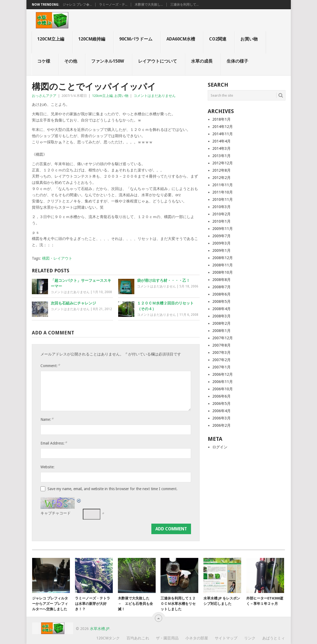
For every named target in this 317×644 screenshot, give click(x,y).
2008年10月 (223, 272)
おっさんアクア (44, 96)
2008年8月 (221, 280)
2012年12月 (223, 163)
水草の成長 (202, 61)
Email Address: (54, 443)
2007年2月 (221, 360)
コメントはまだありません (155, 96)
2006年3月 (221, 418)
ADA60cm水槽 (181, 39)
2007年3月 (221, 352)
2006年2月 (221, 425)
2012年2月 (221, 178)
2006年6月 (221, 396)
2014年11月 (223, 134)
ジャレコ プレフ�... (77, 5)
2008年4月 (221, 309)
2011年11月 (223, 185)
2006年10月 (223, 389)
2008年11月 (223, 265)
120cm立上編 (51, 39)
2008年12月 (223, 258)
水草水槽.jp (100, 629)
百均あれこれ (138, 638)
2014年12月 (223, 127)
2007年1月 (221, 367)
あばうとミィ (274, 638)
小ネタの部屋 (197, 638)
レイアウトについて (158, 61)
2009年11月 (223, 229)
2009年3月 (221, 243)
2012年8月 (221, 170)
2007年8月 (221, 345)
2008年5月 (221, 301)
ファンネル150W (108, 61)
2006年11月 (223, 382)
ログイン (220, 447)
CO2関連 (218, 39)
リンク (250, 638)
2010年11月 (223, 199)
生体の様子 (237, 61)
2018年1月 (221, 119)
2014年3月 (221, 148)
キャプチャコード (56, 513)
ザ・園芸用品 (167, 638)
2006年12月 (223, 374)
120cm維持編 (92, 39)
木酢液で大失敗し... (149, 5)
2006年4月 (221, 411)
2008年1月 (221, 331)
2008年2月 (221, 323)
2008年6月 (221, 294)
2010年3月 (221, 207)
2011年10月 (223, 192)
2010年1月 (221, 221)
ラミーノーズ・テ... (113, 5)
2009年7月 (221, 236)
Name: (47, 419)
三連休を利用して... (184, 5)
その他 (71, 61)
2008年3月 (221, 316)
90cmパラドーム (136, 39)
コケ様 (44, 61)
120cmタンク (108, 638)
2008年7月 (221, 287)
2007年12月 (223, 338)
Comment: (50, 366)
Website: (47, 467)
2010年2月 (221, 214)
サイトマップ (226, 638)
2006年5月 (221, 404)
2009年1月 (221, 250)
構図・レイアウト (57, 258)
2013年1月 (221, 156)
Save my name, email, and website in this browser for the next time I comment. (113, 489)
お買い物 (249, 39)
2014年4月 (221, 141)
